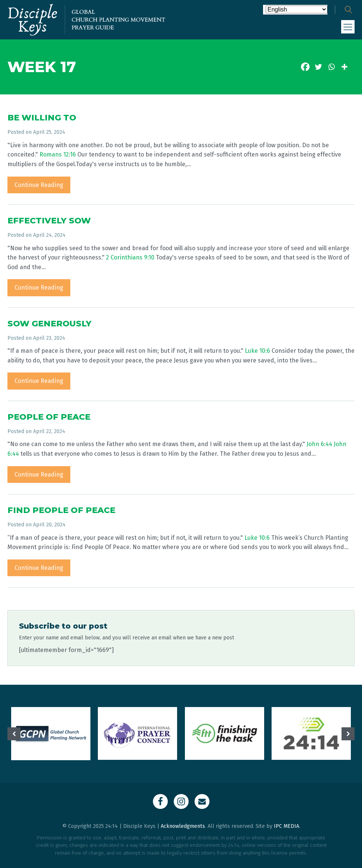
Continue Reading (39, 185)
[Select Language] (297, 9)
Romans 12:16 (58, 154)
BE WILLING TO (42, 118)
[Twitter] (318, 67)
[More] (344, 67)
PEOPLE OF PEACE (49, 417)
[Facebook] (305, 67)
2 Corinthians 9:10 (130, 257)
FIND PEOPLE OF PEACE (61, 510)
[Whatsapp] (331, 67)
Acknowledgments (183, 826)
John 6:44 (319, 444)
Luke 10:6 (257, 351)
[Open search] (349, 10)
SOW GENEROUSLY (49, 324)
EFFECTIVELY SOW (49, 221)
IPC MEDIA (286, 826)
